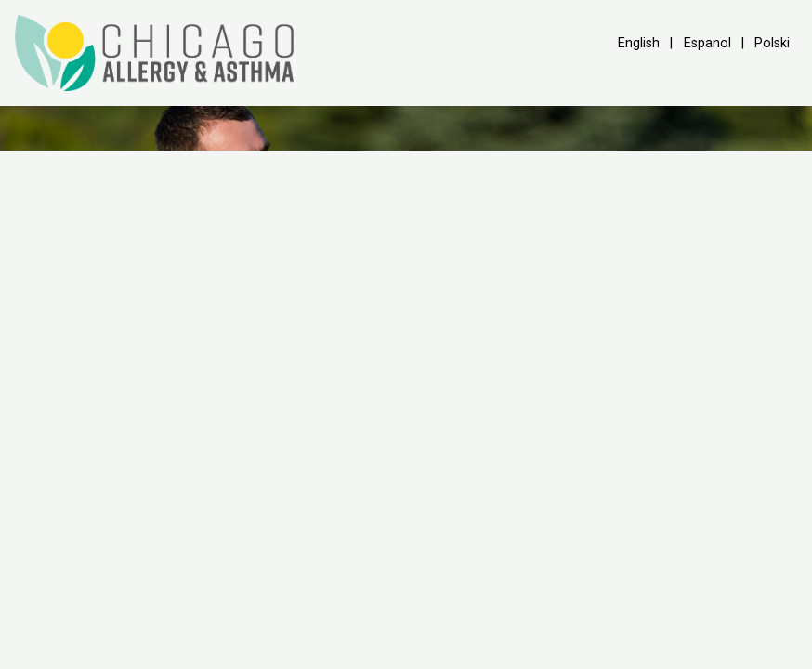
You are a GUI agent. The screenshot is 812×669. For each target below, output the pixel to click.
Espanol (707, 43)
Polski (772, 43)
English (639, 43)
